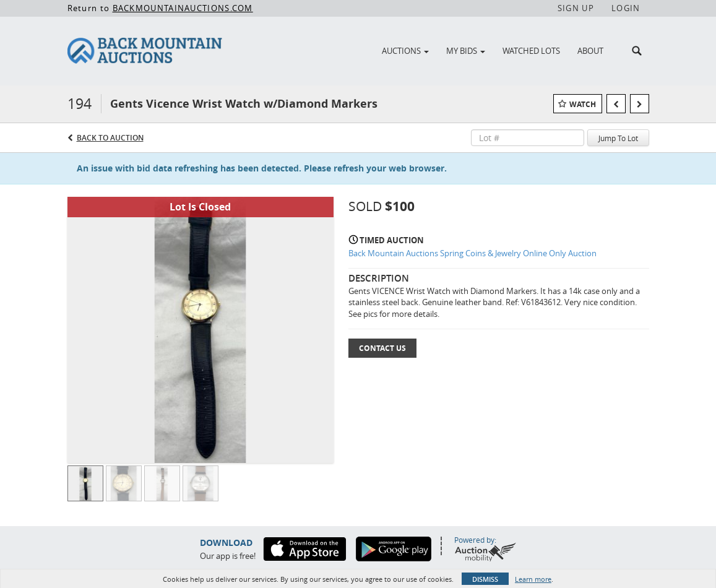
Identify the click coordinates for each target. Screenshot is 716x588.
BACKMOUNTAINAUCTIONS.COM (183, 8)
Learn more (533, 579)
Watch (583, 104)
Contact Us (382, 348)
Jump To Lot (618, 138)
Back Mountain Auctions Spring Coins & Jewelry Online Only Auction (472, 253)
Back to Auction (110, 138)
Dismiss (485, 579)
